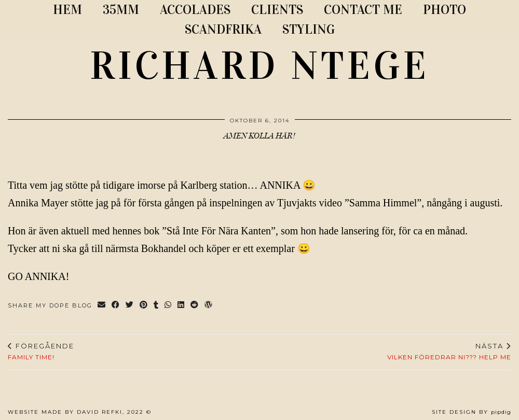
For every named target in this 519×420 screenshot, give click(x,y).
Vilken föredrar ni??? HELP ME (449, 352)
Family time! (41, 352)
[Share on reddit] (195, 306)
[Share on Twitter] (130, 306)
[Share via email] (102, 306)
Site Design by (472, 412)
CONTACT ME (363, 10)
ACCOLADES (195, 10)
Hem (67, 10)
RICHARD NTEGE (259, 66)
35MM (121, 10)
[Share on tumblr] (156, 306)
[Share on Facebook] (116, 306)
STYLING (309, 29)
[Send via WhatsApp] (168, 306)
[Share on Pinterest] (144, 306)
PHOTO (445, 10)
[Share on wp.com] (209, 306)
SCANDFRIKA (223, 29)
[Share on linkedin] (181, 306)
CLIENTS (277, 10)
